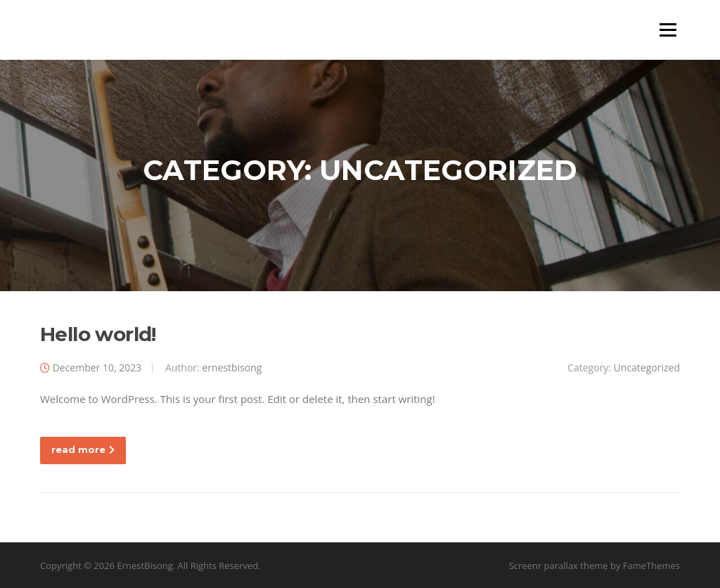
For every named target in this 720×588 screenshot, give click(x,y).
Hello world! (98, 334)
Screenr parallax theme (559, 565)
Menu (668, 30)
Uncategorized (647, 367)
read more (83, 449)
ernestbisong (232, 367)
